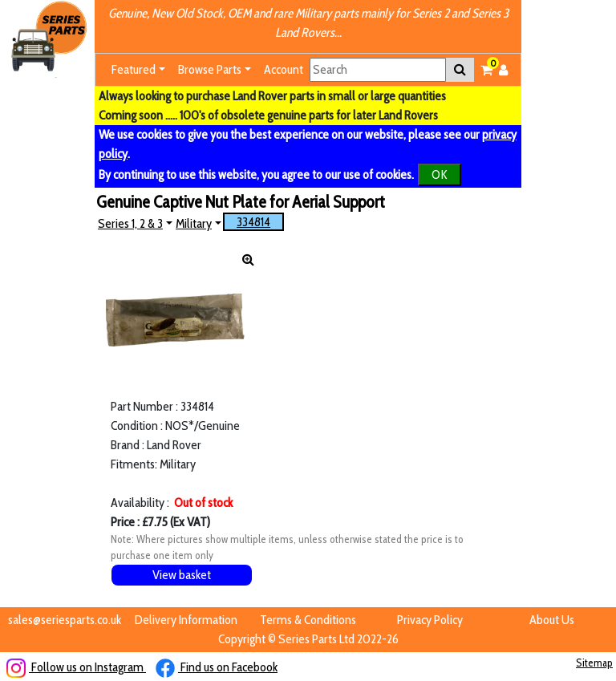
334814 (253, 222)
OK (440, 174)
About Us (552, 620)
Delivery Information (186, 620)
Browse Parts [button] (210, 69)
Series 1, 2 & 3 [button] (130, 223)
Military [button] (194, 223)
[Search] (378, 70)
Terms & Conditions (308, 620)
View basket (182, 575)
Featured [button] (134, 69)
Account (284, 69)
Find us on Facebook (217, 667)
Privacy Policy (430, 620)
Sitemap (594, 663)
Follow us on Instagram (76, 667)
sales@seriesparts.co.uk (65, 620)
